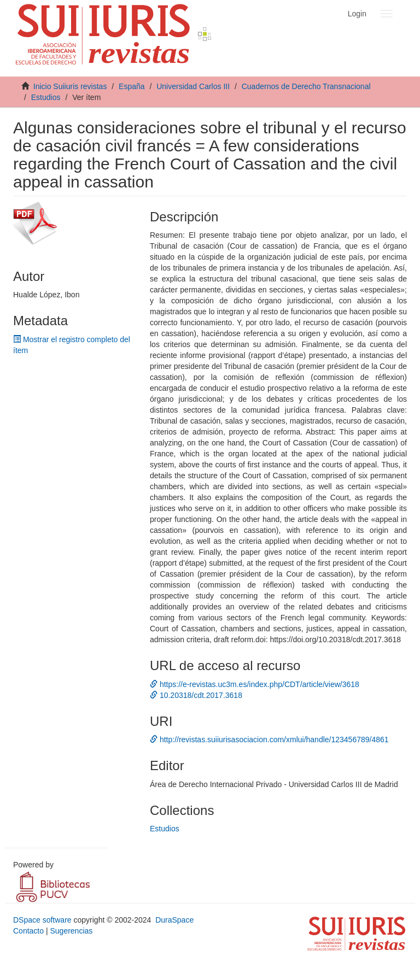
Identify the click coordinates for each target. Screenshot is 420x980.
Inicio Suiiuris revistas (70, 86)
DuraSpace (174, 920)
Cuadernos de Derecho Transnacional (306, 86)
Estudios (46, 97)
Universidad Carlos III (193, 86)
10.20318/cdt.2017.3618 (196, 695)
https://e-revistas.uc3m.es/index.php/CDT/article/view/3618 (255, 684)
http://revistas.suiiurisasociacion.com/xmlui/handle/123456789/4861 (269, 740)
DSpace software (42, 920)
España (132, 86)
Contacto (28, 931)
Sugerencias (71, 931)
